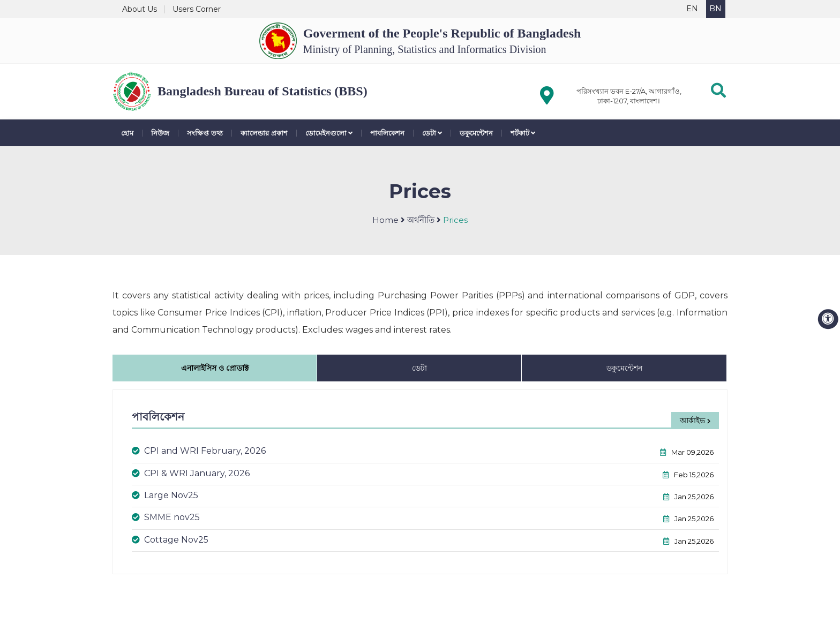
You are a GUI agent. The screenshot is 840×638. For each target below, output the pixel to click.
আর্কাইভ (695, 421)
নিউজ (160, 133)
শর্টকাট (523, 133)
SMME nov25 (166, 517)
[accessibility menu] (828, 319)
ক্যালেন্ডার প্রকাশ (264, 133)
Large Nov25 (165, 495)
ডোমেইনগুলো (329, 133)
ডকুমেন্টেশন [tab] (624, 368)
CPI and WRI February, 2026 (199, 451)
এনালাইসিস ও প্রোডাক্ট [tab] (215, 368)
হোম (127, 133)
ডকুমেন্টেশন (476, 133)
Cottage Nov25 (170, 540)
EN (692, 9)
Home (385, 220)
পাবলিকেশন (387, 133)
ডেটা (432, 133)
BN (715, 9)
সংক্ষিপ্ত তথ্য (205, 133)
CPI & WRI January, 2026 (191, 473)
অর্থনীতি (421, 220)
